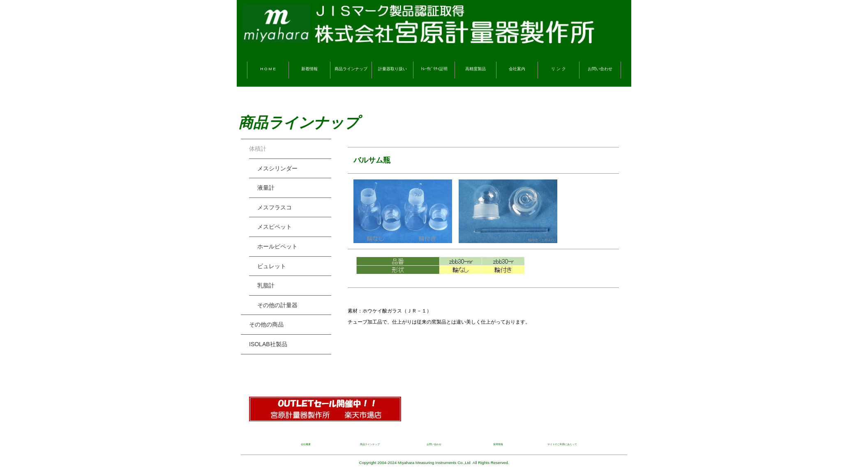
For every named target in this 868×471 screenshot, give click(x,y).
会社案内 (517, 69)
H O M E (268, 69)
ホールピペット (277, 246)
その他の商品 (266, 324)
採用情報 (498, 444)
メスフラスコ (275, 207)
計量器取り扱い (392, 69)
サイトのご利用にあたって (562, 444)
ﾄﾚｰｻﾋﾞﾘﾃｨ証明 (434, 69)
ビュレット (272, 266)
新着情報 (309, 69)
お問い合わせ (600, 69)
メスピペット (275, 227)
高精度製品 (476, 69)
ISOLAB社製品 (268, 344)
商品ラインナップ (351, 69)
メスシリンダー (277, 168)
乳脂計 (266, 285)
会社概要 (306, 444)
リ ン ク (558, 69)
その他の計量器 (277, 305)
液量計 (266, 188)
